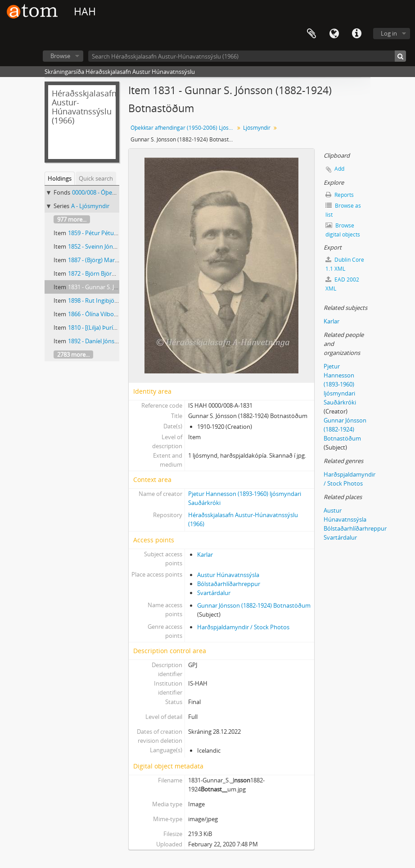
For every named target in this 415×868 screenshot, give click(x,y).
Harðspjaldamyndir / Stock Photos (243, 627)
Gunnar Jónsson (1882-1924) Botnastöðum (254, 605)
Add (339, 169)
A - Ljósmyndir (90, 206)
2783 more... (73, 354)
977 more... (72, 219)
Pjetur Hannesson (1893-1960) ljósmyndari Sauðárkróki (340, 384)
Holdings (60, 178)
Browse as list (343, 210)
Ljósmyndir (257, 128)
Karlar (205, 554)
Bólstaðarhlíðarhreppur (229, 584)
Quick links (356, 34)
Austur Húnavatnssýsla (228, 575)
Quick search (96, 178)
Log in (389, 33)
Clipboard (311, 34)
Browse (60, 56)
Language (334, 34)
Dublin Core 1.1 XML (345, 264)
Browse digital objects (343, 230)
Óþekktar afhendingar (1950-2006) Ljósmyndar (183, 128)
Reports (340, 195)
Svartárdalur (214, 593)
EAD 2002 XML (342, 284)
